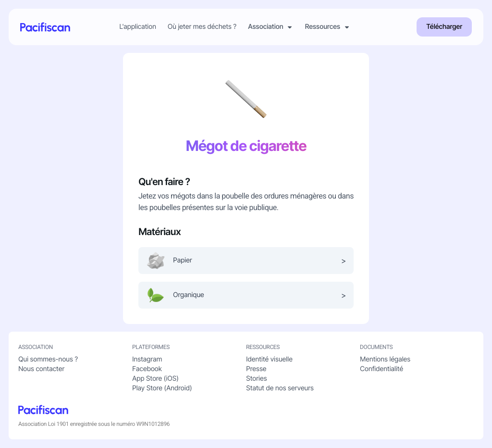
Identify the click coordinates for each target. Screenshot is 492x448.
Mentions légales (385, 359)
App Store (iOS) (155, 379)
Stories (256, 379)
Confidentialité (381, 369)
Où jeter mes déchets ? (202, 27)
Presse (256, 369)
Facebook (147, 369)
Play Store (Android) (162, 388)
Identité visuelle (269, 359)
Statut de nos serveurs (280, 388)
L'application (138, 27)
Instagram (147, 359)
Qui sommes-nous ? (48, 359)
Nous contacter (41, 369)
